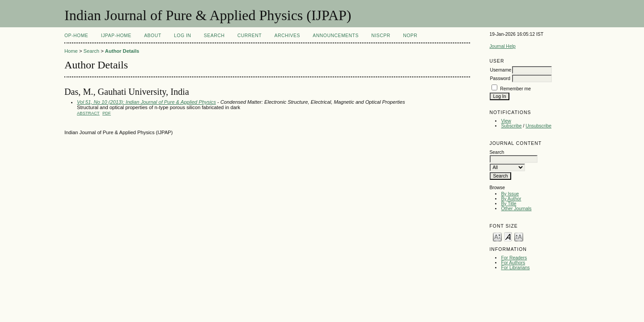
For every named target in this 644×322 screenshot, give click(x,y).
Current (250, 36)
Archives (287, 36)
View (506, 121)
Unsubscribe (538, 126)
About (153, 36)
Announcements (336, 36)
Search (214, 36)
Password (500, 78)
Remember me (515, 89)
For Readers (514, 258)
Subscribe (511, 126)
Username (500, 70)
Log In (182, 36)
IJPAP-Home (116, 36)
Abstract (88, 113)
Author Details (122, 51)
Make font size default (508, 236)
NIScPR (381, 36)
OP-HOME (76, 36)
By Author (511, 199)
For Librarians (515, 268)
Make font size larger (519, 236)
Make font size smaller (497, 236)
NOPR (410, 36)
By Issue (510, 194)
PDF (107, 113)
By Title (508, 204)
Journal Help (502, 46)
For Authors (513, 263)
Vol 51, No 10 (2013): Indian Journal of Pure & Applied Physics (146, 102)
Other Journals (516, 209)
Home (71, 51)
